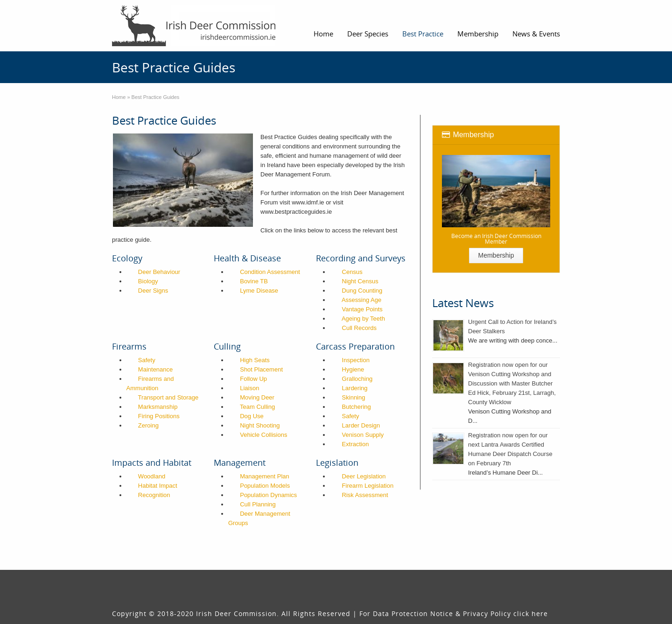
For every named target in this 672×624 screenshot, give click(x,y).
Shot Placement (261, 369)
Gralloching (357, 379)
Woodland (152, 476)
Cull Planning (258, 504)
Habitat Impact (158, 486)
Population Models (265, 486)
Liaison (249, 388)
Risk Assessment (365, 495)
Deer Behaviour (159, 272)
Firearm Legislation (368, 486)
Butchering (357, 407)
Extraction (356, 444)
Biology (148, 281)
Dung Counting (362, 291)
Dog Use (252, 416)
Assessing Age (361, 300)
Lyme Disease (259, 291)
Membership (478, 34)
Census (352, 272)
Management (240, 463)
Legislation (337, 463)
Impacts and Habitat (152, 463)
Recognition (154, 495)
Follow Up (253, 379)
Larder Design (361, 425)
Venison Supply (363, 435)
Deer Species (368, 34)
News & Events (536, 34)
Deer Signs (153, 291)
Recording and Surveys (361, 258)
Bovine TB (254, 281)
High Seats (255, 360)
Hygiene (353, 369)
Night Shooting (260, 425)
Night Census (360, 281)
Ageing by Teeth (363, 319)
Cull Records (359, 328)
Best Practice (423, 34)
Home (323, 34)
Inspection (356, 360)
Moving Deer (257, 397)
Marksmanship (158, 407)
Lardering (355, 388)
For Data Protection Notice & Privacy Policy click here (454, 613)
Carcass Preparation (355, 346)
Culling (227, 346)
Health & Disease (247, 258)
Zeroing (148, 425)
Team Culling (257, 407)
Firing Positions (159, 416)
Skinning (354, 397)
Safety (147, 360)
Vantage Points (362, 309)
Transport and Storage (168, 397)
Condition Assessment (270, 272)
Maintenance (155, 369)
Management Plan (265, 476)
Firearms (129, 346)
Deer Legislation (364, 476)
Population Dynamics (268, 495)
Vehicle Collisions (263, 435)
